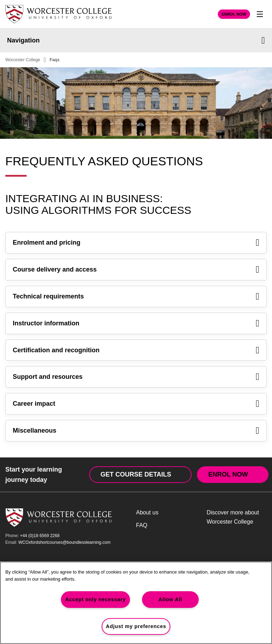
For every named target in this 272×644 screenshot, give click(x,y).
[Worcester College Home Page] (58, 14)
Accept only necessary (95, 599)
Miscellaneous (136, 431)
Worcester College (23, 60)
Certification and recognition (136, 350)
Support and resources (136, 377)
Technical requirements (136, 297)
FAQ (142, 525)
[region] (136, 603)
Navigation (136, 41)
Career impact (136, 404)
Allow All (171, 599)
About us (147, 512)
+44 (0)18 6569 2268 (40, 536)
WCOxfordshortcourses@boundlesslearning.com (64, 542)
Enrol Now (234, 14)
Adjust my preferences (136, 626)
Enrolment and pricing (136, 243)
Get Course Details (136, 474)
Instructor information (136, 323)
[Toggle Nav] (260, 14)
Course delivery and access (136, 270)
